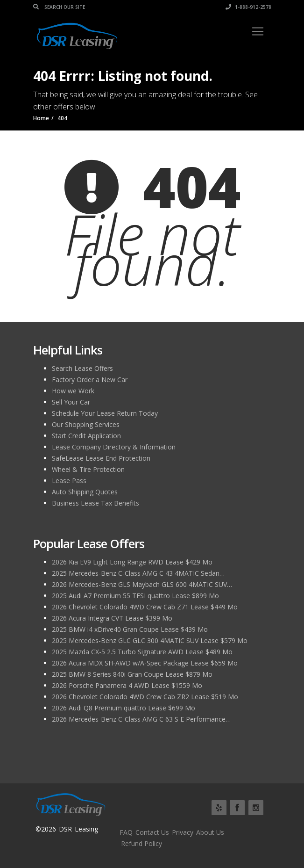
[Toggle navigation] (258, 31)
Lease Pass (69, 481)
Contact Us (152, 832)
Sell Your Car (71, 402)
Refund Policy (141, 843)
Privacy (183, 832)
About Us (210, 832)
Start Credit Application (86, 436)
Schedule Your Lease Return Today (105, 413)
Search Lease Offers (82, 368)
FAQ (126, 832)
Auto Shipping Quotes (85, 492)
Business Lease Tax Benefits (95, 503)
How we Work (73, 391)
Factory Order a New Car (90, 380)
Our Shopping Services (86, 424)
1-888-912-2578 (248, 7)
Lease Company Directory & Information (114, 447)
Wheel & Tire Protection (88, 469)
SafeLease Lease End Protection (101, 458)
